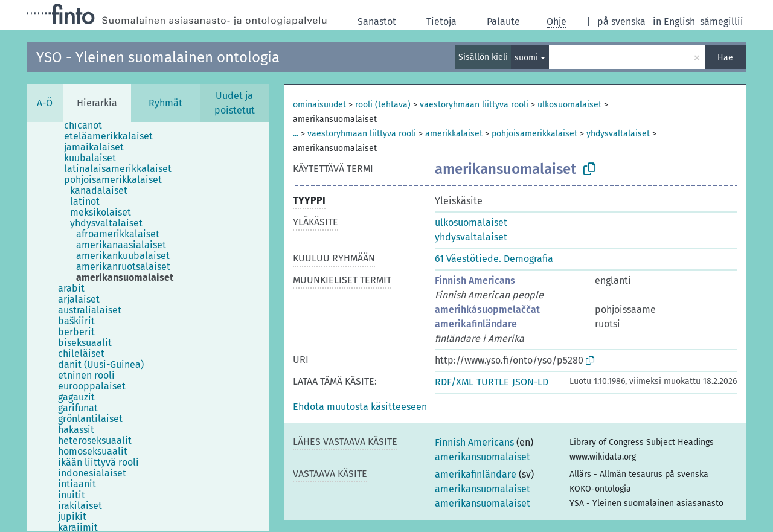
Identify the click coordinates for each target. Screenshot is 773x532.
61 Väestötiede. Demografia (494, 259)
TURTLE (493, 382)
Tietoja (441, 21)
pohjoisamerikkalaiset (534, 134)
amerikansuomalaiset (483, 457)
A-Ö (45, 103)
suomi (526, 58)
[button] (360, 407)
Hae (725, 58)
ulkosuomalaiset (569, 105)
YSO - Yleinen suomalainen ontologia (158, 57)
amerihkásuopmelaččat (487, 309)
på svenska (621, 21)
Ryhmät (165, 103)
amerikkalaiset (454, 134)
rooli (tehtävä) (383, 105)
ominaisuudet (319, 105)
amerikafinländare (476, 324)
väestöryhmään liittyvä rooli (474, 105)
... (296, 134)
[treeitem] (88, 126)
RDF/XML (454, 382)
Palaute (503, 21)
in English (674, 21)
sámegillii (722, 21)
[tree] (148, 326)
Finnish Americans (475, 280)
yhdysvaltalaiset (618, 134)
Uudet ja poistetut (235, 103)
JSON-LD (530, 382)
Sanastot (377, 21)
